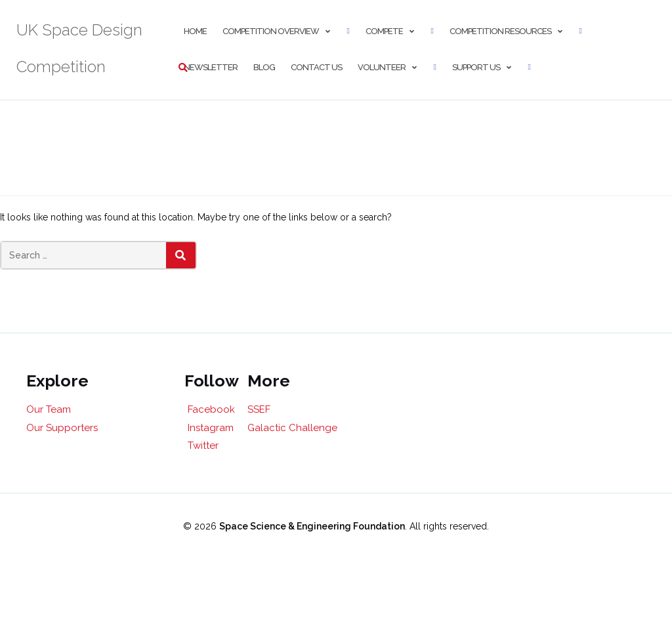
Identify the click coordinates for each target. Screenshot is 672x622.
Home (195, 31)
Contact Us (316, 67)
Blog (264, 67)
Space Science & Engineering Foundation (312, 526)
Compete (384, 31)
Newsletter (211, 67)
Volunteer (382, 67)
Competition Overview (271, 31)
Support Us (476, 67)
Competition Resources (500, 31)
